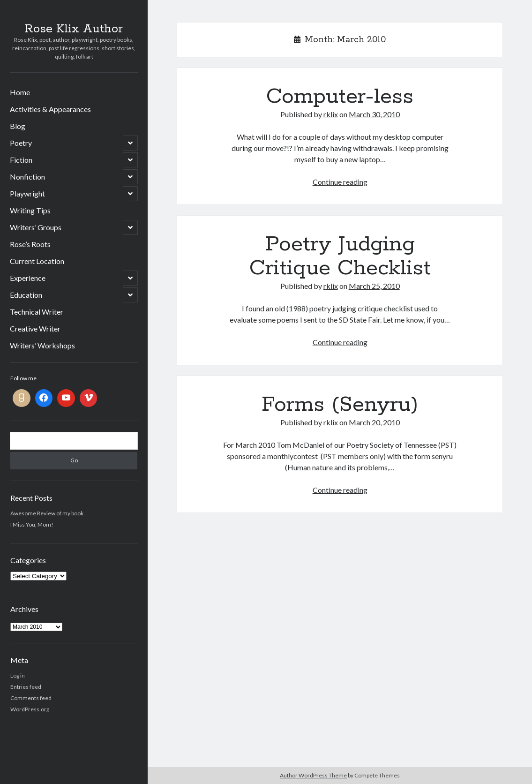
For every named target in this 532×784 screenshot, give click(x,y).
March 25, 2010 (374, 286)
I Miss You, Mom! (32, 524)
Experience (28, 278)
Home (20, 92)
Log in (18, 675)
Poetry (21, 143)
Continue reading (340, 182)
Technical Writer (37, 312)
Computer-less (340, 97)
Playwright (27, 193)
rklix (331, 114)
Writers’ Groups (36, 227)
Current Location (37, 261)
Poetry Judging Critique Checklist (340, 256)
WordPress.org (30, 709)
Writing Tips (30, 210)
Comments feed (31, 698)
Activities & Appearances (50, 109)
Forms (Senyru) (340, 405)
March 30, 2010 (374, 114)
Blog (18, 126)
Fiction (21, 160)
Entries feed (26, 687)
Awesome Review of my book (47, 513)
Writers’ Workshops (42, 345)
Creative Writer (35, 328)
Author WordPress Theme (313, 775)
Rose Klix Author (74, 29)
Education (26, 295)
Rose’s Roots (30, 244)
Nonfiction (27, 177)
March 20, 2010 (374, 422)
